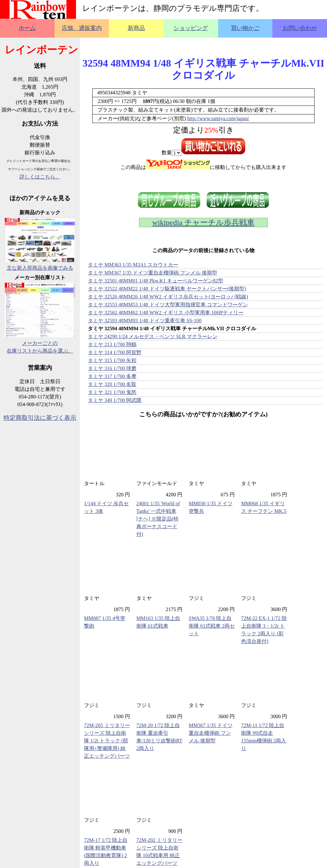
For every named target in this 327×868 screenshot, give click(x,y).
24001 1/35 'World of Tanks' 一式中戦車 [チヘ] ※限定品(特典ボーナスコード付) (158, 519)
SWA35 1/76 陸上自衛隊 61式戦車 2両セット (212, 626)
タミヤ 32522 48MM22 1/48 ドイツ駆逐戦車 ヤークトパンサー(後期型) (167, 289)
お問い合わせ (300, 28)
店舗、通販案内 (82, 28)
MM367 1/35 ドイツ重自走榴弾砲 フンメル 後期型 (211, 733)
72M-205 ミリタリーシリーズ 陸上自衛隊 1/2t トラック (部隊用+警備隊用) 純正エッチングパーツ (107, 741)
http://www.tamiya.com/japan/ (218, 118)
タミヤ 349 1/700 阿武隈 (115, 400)
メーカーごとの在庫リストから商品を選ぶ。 (40, 343)
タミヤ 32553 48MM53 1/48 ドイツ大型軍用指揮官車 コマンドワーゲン (168, 305)
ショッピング (191, 28)
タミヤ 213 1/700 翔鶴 (112, 344)
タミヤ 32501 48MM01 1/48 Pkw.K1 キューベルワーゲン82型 (156, 281)
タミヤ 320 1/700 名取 (112, 384)
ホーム (27, 28)
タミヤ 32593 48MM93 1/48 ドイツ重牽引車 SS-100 (145, 321)
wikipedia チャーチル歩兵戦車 (204, 222)
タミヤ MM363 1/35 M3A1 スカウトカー (133, 265)
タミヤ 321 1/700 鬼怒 (112, 392)
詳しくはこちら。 (40, 177)
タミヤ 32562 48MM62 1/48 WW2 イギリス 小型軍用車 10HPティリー (166, 313)
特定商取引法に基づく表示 (40, 418)
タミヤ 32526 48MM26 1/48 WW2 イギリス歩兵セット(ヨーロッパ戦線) (168, 297)
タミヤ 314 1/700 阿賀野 (115, 352)
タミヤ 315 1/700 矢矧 (112, 360)
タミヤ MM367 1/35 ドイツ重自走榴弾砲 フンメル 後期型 (152, 273)
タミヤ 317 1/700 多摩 (112, 376)
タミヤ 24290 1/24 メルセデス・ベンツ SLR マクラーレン (153, 336)
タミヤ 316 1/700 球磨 (112, 368)
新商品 (136, 28)
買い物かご (245, 28)
